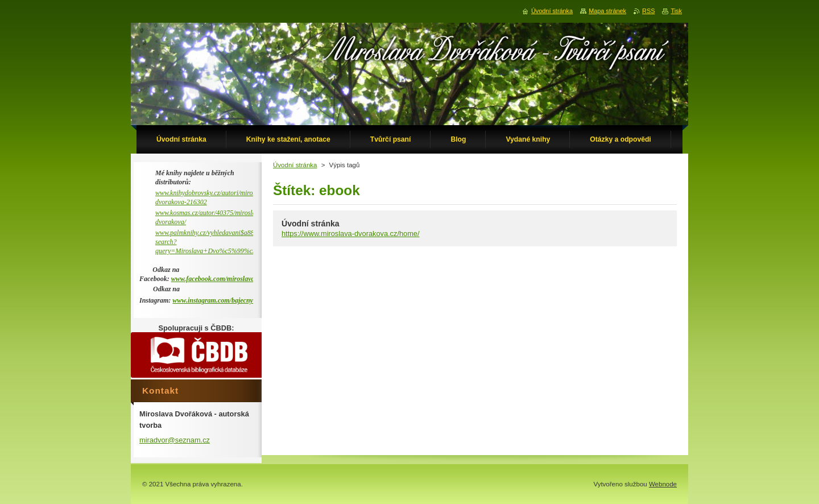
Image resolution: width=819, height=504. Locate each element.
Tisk (676, 11)
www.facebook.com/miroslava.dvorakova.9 (231, 279)
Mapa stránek (607, 11)
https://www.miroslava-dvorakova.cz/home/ (351, 234)
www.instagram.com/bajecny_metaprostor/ (232, 300)
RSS (648, 11)
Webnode (663, 484)
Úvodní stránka (295, 165)
